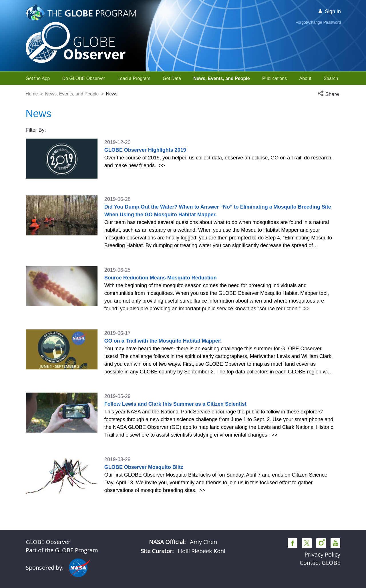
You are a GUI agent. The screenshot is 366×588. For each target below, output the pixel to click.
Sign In (329, 11)
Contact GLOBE (320, 563)
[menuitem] (38, 78)
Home (32, 94)
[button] (329, 94)
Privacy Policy (322, 554)
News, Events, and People (72, 94)
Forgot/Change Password (318, 22)
